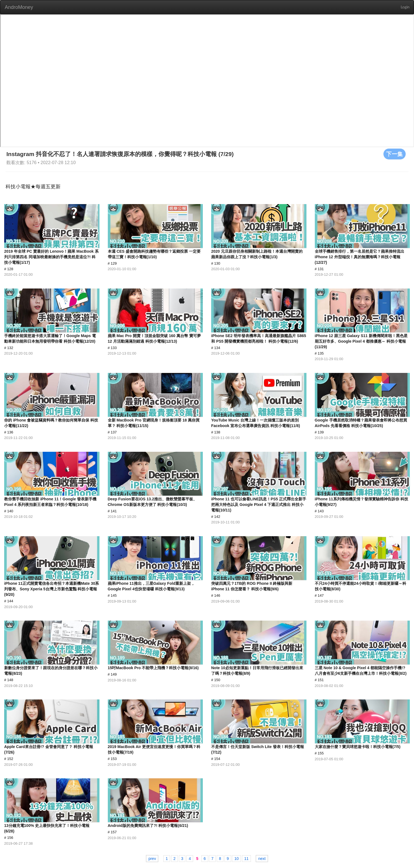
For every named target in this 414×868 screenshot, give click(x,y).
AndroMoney (19, 7)
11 (246, 859)
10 (236, 859)
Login (405, 7)
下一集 (395, 154)
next (262, 859)
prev (152, 859)
